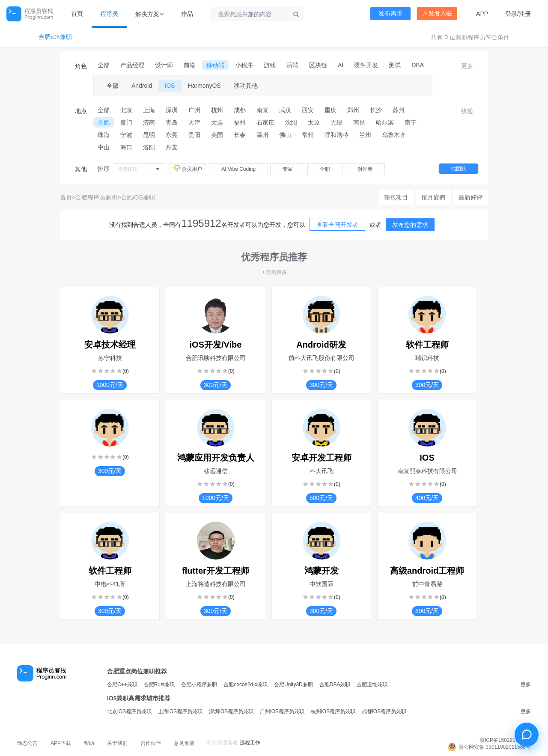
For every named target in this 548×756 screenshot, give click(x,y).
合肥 (104, 122)
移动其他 (246, 86)
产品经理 (132, 65)
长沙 (376, 110)
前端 (190, 65)
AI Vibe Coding (238, 169)
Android (142, 86)
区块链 (318, 65)
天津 (194, 122)
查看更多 (274, 272)
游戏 (270, 65)
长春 (240, 135)
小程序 (244, 65)
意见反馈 (184, 743)
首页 (77, 14)
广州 (194, 110)
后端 (292, 65)
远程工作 (250, 743)
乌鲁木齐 (394, 135)
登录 (511, 14)
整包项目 (396, 197)
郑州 (353, 110)
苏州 (399, 110)
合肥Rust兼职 (159, 685)
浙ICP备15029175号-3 (505, 740)
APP (482, 14)
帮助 (89, 743)
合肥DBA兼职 (335, 685)
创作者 (365, 169)
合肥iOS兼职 (55, 37)
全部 (104, 65)
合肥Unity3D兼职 (293, 685)
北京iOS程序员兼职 (129, 711)
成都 (240, 110)
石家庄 (265, 122)
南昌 (359, 122)
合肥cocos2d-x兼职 (246, 685)
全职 (325, 169)
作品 (187, 14)
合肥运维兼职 (372, 685)
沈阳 (291, 122)
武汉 (285, 110)
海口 (126, 147)
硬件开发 (366, 65)
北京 (126, 110)
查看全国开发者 (337, 225)
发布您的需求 (410, 225)
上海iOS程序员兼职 (180, 711)
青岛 (172, 122)
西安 (308, 110)
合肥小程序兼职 (199, 685)
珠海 (104, 135)
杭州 (217, 110)
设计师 (164, 65)
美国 (217, 135)
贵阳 (194, 135)
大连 (217, 122)
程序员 (109, 14)
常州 (308, 135)
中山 (104, 147)
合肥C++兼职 (122, 685)
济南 (149, 122)
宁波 (126, 135)
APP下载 (61, 743)
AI (341, 65)
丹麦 (172, 147)
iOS (170, 86)
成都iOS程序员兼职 (384, 711)
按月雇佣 (433, 197)
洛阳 (149, 147)
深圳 (172, 110)
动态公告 (27, 743)
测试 (395, 65)
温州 (262, 135)
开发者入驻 (437, 13)
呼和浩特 (337, 135)
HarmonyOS (204, 86)
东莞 (172, 135)
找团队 (459, 169)
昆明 (149, 135)
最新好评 (471, 197)
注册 (525, 14)
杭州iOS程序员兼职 (333, 711)
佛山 (285, 135)
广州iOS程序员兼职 (282, 711)
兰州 (365, 135)
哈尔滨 (385, 122)
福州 (240, 122)
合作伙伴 (151, 743)
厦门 (126, 122)
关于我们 (117, 743)
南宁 (411, 122)
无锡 (337, 122)
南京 (262, 110)
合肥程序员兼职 (96, 197)
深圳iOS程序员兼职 (231, 711)
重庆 (331, 110)
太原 (314, 122)
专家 (288, 169)
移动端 (215, 65)
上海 (149, 110)
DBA (418, 65)
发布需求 (390, 13)
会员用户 (188, 169)
